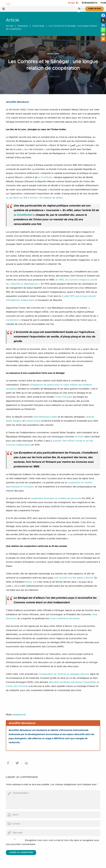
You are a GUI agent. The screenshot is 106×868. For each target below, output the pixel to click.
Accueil (10, 26)
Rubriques (23, 26)
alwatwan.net (19, 715)
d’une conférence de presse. (65, 619)
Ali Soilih (79, 437)
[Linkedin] (103, 25)
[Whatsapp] (103, 30)
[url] (53, 833)
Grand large (38, 26)
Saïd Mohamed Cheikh (45, 417)
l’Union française (63, 397)
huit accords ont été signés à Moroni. (74, 578)
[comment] (53, 800)
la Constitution (46, 177)
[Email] (103, 34)
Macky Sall (31, 582)
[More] (103, 39)
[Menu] (4, 9)
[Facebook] (103, 15)
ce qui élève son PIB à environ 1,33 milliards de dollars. (35, 198)
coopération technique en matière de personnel (56, 498)
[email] (53, 824)
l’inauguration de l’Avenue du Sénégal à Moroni (64, 674)
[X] (103, 20)
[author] (53, 815)
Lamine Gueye (33, 421)
